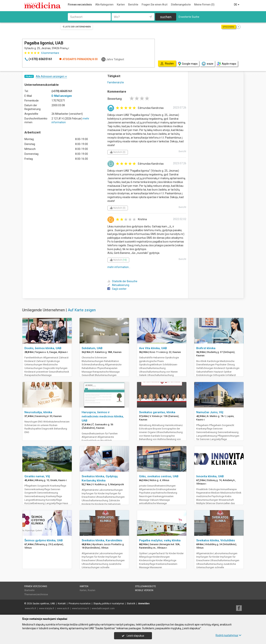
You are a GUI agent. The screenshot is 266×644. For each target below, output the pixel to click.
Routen (92, 590)
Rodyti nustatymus (228, 635)
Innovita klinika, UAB (210, 476)
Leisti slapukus (133, 636)
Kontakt (62, 604)
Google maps (188, 64)
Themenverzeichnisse (36, 594)
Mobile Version (144, 590)
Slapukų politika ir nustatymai (109, 604)
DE (237, 5)
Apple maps (227, 64)
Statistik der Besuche (122, 281)
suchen (166, 17)
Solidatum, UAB (92, 348)
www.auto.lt (63, 608)
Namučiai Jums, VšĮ (210, 412)
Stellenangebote (181, 5)
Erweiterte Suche (189, 17)
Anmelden (144, 604)
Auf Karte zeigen (82, 310)
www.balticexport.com (103, 608)
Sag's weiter (117, 289)
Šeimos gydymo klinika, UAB (44, 540)
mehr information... (119, 267)
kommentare (50, 53)
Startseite (29, 590)
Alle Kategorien (104, 5)
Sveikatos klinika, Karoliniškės (102, 540)
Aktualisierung (118, 285)
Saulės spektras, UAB (44, 604)
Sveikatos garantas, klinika (157, 412)
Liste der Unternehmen (77, 27)
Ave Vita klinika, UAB (153, 348)
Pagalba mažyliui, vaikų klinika (160, 540)
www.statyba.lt (47, 608)
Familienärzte (116, 82)
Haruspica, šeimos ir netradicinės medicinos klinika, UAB (103, 416)
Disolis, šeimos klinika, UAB (43, 348)
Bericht (182, 151)
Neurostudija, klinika (38, 412)
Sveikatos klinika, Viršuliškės (216, 540)
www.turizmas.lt (80, 608)
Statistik (131, 604)
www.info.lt (31, 608)
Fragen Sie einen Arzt (155, 5)
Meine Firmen (204, 5)
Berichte (133, 5)
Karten (121, 5)
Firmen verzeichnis (80, 5)
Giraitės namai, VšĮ (37, 476)
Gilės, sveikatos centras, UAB (159, 476)
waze (207, 64)
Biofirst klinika (206, 348)
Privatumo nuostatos (80, 604)
